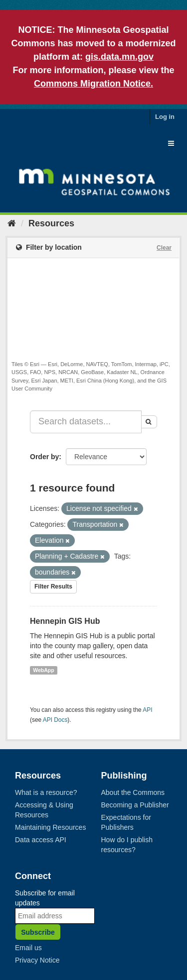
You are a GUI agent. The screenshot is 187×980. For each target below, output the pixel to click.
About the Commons (133, 792)
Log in (165, 117)
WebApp (43, 670)
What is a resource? (46, 792)
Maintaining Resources (50, 827)
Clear (164, 248)
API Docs (55, 720)
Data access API (41, 840)
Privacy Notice (37, 960)
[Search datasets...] (86, 422)
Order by (44, 457)
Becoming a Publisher (135, 805)
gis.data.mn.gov (119, 57)
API (147, 710)
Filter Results (53, 587)
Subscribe (38, 932)
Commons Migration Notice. (93, 84)
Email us (28, 948)
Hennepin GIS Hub (65, 621)
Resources (51, 223)
